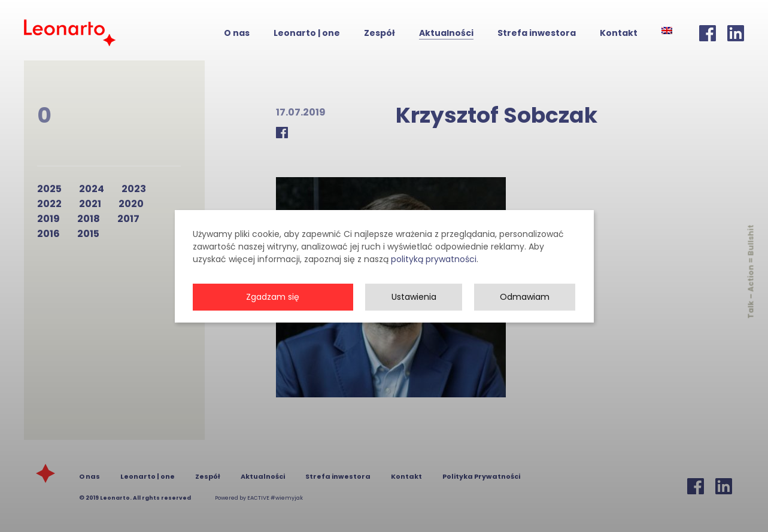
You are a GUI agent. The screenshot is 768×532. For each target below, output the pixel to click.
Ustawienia (414, 309)
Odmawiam (525, 309)
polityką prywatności (434, 272)
